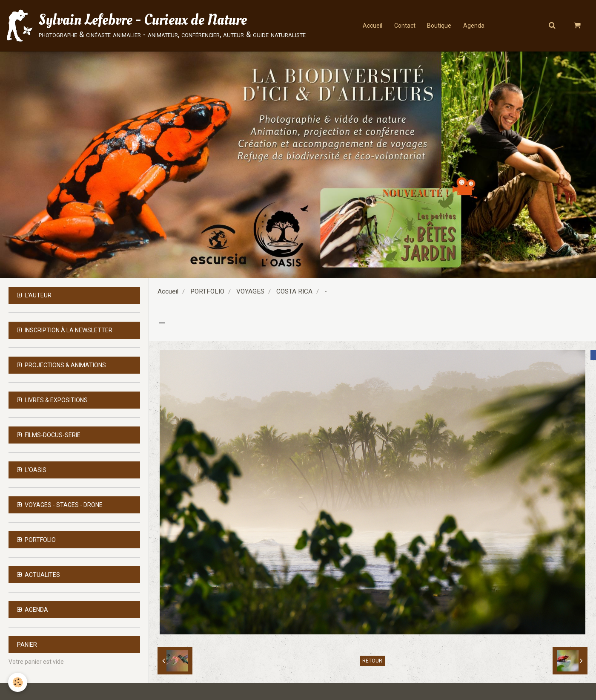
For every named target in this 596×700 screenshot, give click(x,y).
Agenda (475, 26)
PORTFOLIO (207, 291)
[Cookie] (18, 682)
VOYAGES (250, 291)
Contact (404, 26)
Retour (372, 661)
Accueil (371, 26)
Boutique (440, 26)
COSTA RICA (294, 291)
